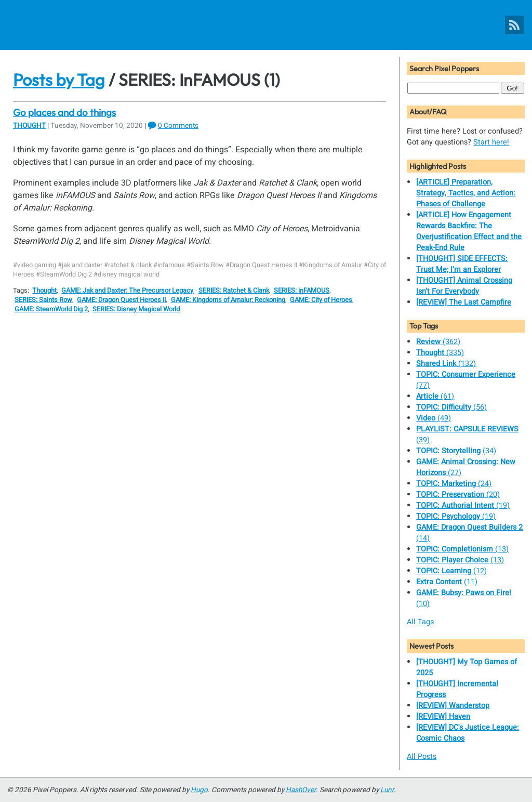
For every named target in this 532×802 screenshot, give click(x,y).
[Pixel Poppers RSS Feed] (514, 25)
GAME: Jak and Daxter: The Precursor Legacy (127, 291)
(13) (462, 549)
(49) (434, 418)
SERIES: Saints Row (43, 300)
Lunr (387, 790)
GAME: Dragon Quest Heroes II (121, 300)
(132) (446, 364)
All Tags (420, 622)
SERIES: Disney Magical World (136, 309)
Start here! (491, 142)
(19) (463, 505)
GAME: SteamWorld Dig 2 (51, 309)
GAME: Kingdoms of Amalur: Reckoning (228, 300)
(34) (456, 451)
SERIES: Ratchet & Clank (234, 291)
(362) (438, 342)
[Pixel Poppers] (266, 25)
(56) (451, 407)
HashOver (301, 790)
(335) (440, 353)
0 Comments (178, 126)
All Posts (422, 757)
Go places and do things (64, 112)
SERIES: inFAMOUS (302, 291)
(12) (451, 571)
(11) (447, 582)
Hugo (199, 790)
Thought (29, 126)
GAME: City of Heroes (321, 300)
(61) (435, 396)
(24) (454, 484)
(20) (458, 495)
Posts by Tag (59, 80)
